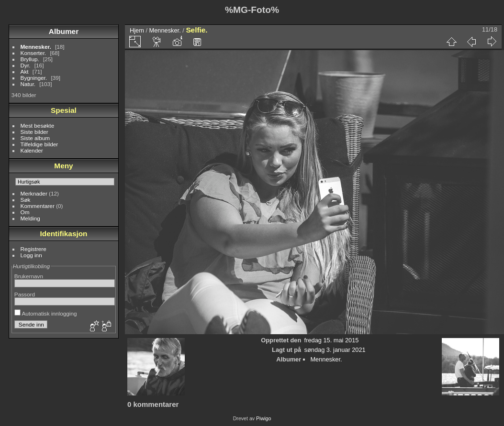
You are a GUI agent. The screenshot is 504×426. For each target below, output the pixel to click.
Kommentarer (38, 206)
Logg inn (31, 255)
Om (25, 212)
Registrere (34, 249)
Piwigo (263, 418)
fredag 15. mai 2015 (332, 340)
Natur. (28, 84)
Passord (25, 294)
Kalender (32, 150)
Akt (25, 71)
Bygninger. (34, 78)
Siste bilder (34, 132)
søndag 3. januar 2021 (335, 350)
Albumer (64, 31)
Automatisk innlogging (46, 313)
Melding (30, 218)
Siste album (35, 138)
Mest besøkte (38, 126)
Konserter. (34, 53)
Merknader (34, 193)
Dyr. (26, 65)
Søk (26, 200)
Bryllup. (30, 59)
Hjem (137, 30)
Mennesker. (36, 47)
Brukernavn (29, 276)
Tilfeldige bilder (39, 144)
